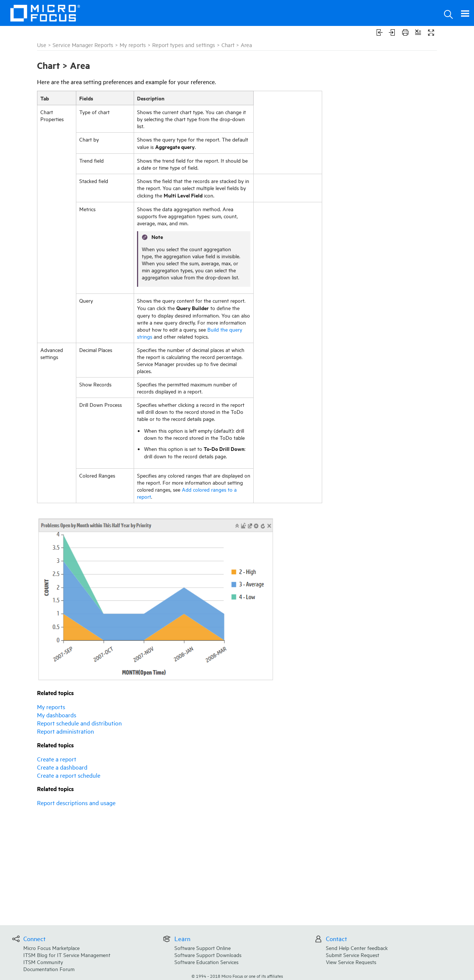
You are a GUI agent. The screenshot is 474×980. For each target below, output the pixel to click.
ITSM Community (43, 962)
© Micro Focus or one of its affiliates (237, 976)
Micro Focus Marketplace (51, 948)
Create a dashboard (62, 767)
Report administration (66, 731)
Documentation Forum (49, 969)
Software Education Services (206, 962)
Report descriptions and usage (76, 803)
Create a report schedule (69, 775)
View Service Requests (351, 962)
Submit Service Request (353, 955)
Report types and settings (184, 45)
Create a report (57, 759)
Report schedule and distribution (79, 723)
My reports (133, 45)
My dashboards (57, 715)
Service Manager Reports (83, 45)
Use (42, 45)
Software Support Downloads (208, 955)
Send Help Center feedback (357, 948)
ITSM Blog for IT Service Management (67, 955)
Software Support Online (203, 948)
